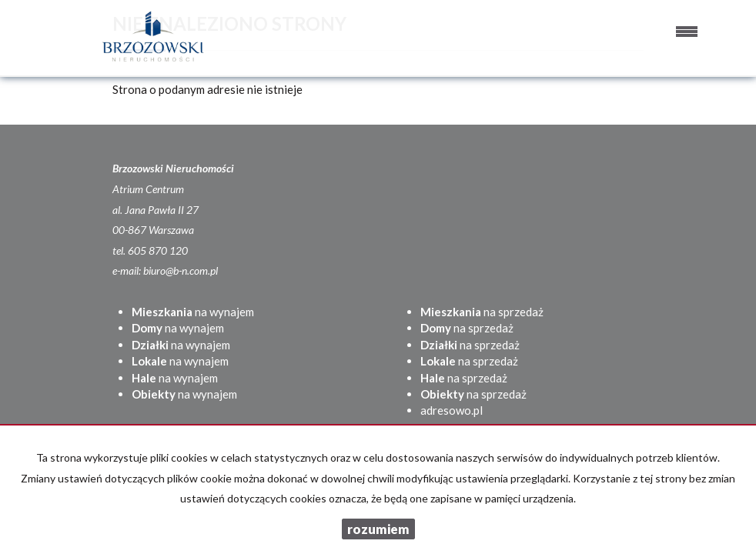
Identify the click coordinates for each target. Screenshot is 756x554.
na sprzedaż (482, 312)
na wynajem (193, 312)
